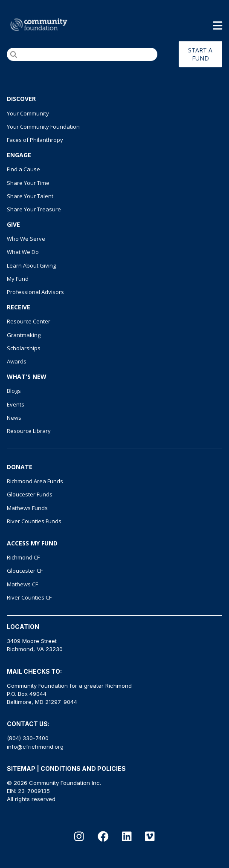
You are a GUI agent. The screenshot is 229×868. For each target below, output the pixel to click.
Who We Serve (26, 239)
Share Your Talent (30, 196)
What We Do (23, 252)
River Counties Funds (34, 521)
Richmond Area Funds (35, 481)
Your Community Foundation (43, 127)
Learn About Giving (31, 265)
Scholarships (24, 348)
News (14, 418)
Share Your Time (28, 183)
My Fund (18, 279)
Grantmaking (24, 335)
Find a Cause (23, 169)
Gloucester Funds (30, 494)
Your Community (28, 113)
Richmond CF (23, 557)
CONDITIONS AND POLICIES (83, 769)
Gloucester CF (25, 571)
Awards (17, 361)
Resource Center (29, 321)
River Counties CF (29, 597)
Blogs (14, 391)
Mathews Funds (27, 508)
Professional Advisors (35, 292)
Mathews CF (22, 584)
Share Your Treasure (34, 209)
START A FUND (200, 54)
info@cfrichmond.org (35, 747)
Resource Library (29, 431)
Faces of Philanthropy (35, 140)
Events (16, 404)
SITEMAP (21, 769)
